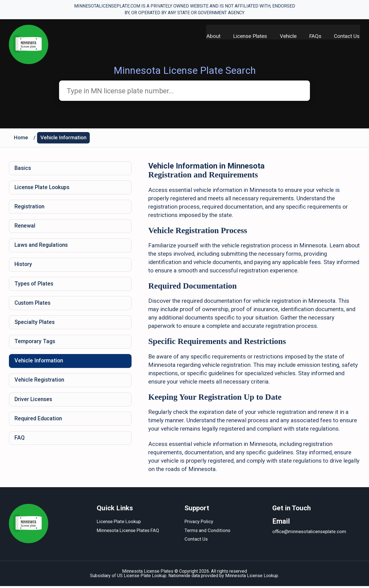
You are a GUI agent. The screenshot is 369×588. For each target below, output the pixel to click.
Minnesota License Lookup (252, 578)
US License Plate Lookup (142, 578)
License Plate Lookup (119, 524)
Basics (23, 169)
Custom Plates (33, 308)
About (211, 36)
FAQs (315, 36)
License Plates (248, 36)
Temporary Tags (36, 347)
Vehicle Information (65, 139)
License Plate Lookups (43, 189)
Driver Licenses (34, 407)
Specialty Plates (35, 328)
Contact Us (347, 36)
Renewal (25, 229)
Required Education (39, 426)
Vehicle (287, 36)
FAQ (20, 446)
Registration (30, 209)
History (24, 268)
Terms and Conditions (208, 533)
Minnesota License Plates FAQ (128, 533)
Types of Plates (35, 288)
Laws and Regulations (43, 248)
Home (21, 139)
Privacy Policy (199, 524)
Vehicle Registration (40, 387)
